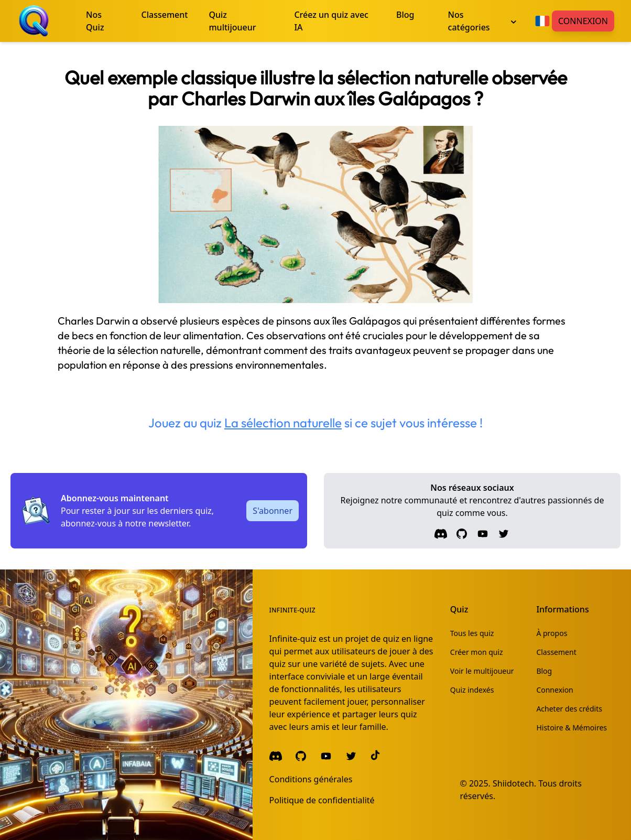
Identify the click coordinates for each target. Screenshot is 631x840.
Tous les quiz (472, 633)
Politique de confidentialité (322, 800)
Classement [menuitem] (165, 15)
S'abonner (273, 511)
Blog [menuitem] (405, 15)
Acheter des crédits (569, 709)
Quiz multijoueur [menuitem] (232, 21)
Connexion (583, 21)
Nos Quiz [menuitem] (95, 21)
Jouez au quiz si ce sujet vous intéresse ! (315, 423)
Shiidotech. (514, 783)
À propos (552, 633)
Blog (544, 671)
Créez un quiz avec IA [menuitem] (331, 21)
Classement (556, 652)
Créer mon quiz (477, 652)
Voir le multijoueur (482, 671)
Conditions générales (311, 779)
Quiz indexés (472, 690)
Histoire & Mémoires (572, 728)
